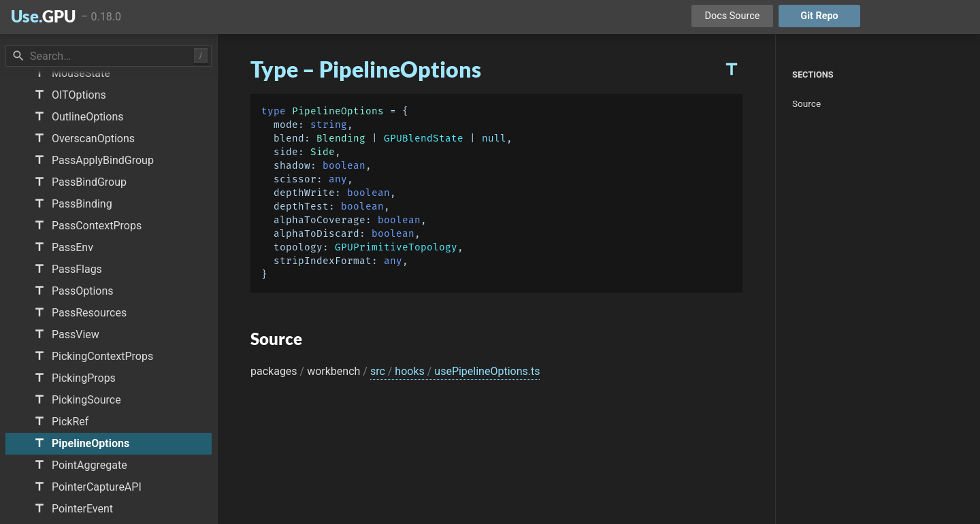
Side (323, 152)
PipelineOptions (338, 111)
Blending (341, 138)
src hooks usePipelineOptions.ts (455, 371)
